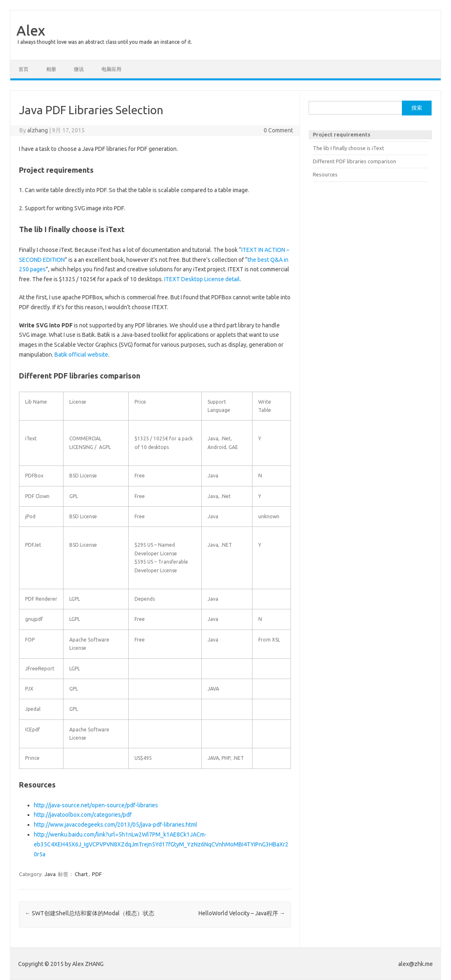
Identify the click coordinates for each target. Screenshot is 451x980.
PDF (97, 874)
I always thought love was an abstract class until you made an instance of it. (105, 42)
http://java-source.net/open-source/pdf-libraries (96, 805)
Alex (31, 30)
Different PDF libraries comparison (354, 161)
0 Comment (278, 130)
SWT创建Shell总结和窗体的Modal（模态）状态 (90, 913)
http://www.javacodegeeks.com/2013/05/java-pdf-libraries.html (116, 825)
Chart (81, 874)
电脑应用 (111, 69)
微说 (79, 69)
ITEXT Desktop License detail (202, 279)
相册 (51, 69)
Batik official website (81, 355)
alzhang (38, 130)
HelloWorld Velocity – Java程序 (242, 913)
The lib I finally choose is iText (348, 148)
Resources (325, 174)
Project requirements (342, 134)
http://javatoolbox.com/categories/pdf (83, 815)
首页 (24, 69)
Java (50, 874)
